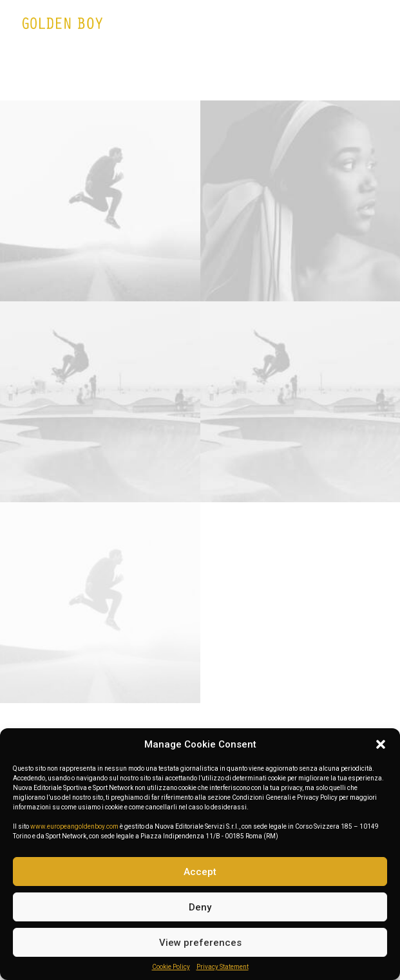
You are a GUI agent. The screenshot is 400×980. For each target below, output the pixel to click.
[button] (381, 744)
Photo (283, 76)
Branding (236, 76)
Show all (123, 76)
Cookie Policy (171, 967)
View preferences (200, 943)
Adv (195, 76)
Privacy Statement (223, 967)
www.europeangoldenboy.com (74, 826)
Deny (200, 907)
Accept (200, 872)
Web (165, 76)
